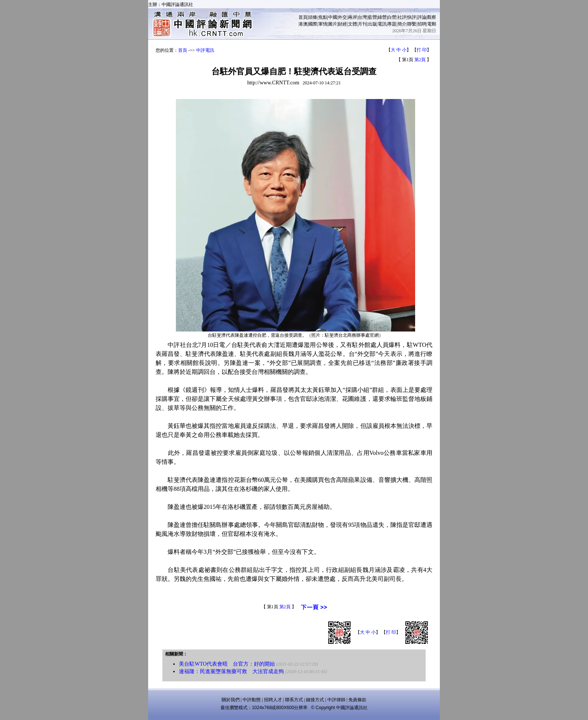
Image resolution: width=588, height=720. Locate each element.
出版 (372, 24)
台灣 (362, 17)
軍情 (323, 24)
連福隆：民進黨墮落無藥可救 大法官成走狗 (231, 671)
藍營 (372, 17)
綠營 (382, 17)
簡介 (402, 24)
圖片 (333, 24)
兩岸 (352, 17)
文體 (352, 24)
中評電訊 (205, 50)
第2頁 (420, 60)
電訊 (382, 24)
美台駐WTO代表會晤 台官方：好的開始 (227, 664)
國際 (313, 24)
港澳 (303, 24)
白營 (392, 17)
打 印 (422, 50)
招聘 (422, 24)
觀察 (432, 17)
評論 (422, 17)
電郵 (432, 24)
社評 (402, 17)
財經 (342, 24)
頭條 (313, 17)
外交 (342, 17)
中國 (333, 17)
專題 (392, 24)
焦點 (323, 17)
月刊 (362, 24)
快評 (412, 17)
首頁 (303, 17)
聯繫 (412, 24)
